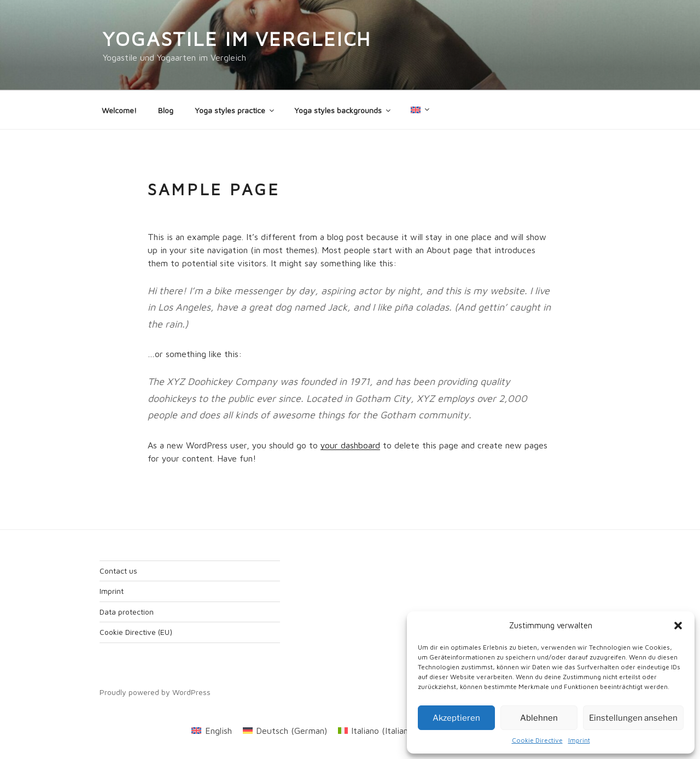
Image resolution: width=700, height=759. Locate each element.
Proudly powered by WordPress (155, 692)
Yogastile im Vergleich (237, 39)
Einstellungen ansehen (633, 718)
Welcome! (119, 110)
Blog (166, 110)
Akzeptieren (456, 718)
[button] (678, 626)
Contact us (118, 571)
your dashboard (350, 445)
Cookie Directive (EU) (136, 632)
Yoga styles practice (235, 110)
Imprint (579, 740)
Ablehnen (539, 718)
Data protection (127, 612)
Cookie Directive (537, 740)
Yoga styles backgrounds (343, 110)
